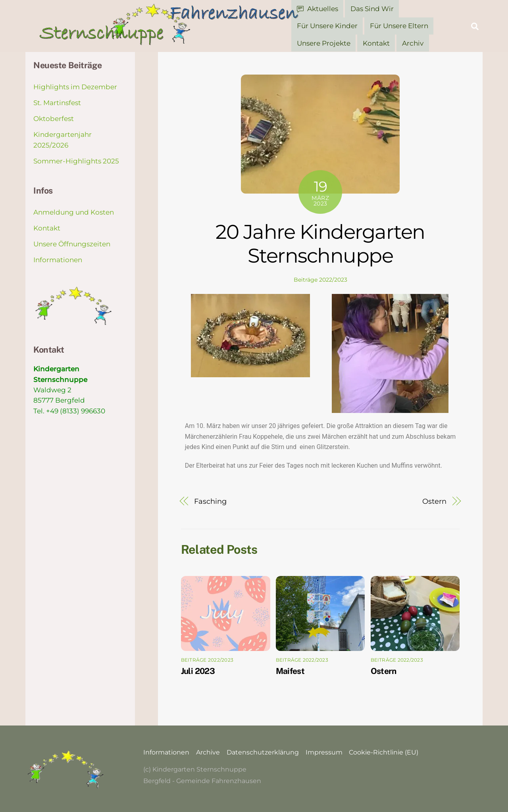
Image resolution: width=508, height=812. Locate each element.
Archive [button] (208, 752)
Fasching (210, 501)
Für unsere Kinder (327, 26)
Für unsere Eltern (399, 26)
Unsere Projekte (324, 43)
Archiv (413, 43)
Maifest (290, 671)
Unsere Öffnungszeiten (72, 244)
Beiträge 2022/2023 (320, 280)
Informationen (58, 260)
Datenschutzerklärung (263, 752)
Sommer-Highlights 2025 (76, 161)
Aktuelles (317, 9)
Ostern (434, 501)
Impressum (324, 752)
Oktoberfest (54, 119)
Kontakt (376, 43)
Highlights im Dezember (75, 87)
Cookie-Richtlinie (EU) (384, 752)
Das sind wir (372, 9)
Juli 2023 (198, 671)
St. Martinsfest (57, 103)
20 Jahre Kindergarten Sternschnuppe (320, 244)
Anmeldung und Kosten (74, 212)
